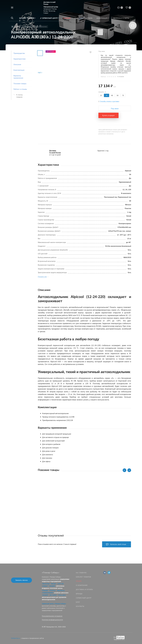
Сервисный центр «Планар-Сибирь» (54, 604)
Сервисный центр (84, 598)
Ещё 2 (40, 73)
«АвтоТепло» (61, 590)
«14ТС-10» (60, 584)
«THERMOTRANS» (48, 593)
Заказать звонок (21, 580)
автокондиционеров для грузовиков (54, 597)
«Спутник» (53, 590)
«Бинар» (54, 584)
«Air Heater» (53, 595)
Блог (78, 602)
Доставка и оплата (84, 589)
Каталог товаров (83, 577)
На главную (81, 573)
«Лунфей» (52, 586)
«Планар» (45, 590)
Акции (79, 581)
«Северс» (45, 586)
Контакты (80, 606)
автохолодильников (48, 599)
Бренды (79, 594)
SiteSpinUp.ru (15, 638)
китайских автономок (61, 593)
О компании (82, 585)
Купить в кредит (108, 115)
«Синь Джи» (62, 595)
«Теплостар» (46, 584)
